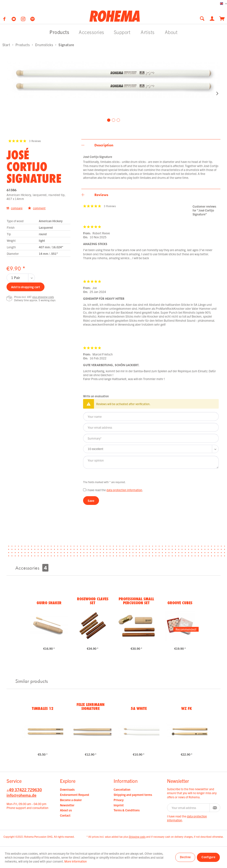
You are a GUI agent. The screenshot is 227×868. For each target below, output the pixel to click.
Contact (65, 815)
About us (66, 810)
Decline (185, 857)
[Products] (59, 32)
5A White (139, 708)
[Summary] (151, 438)
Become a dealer (71, 800)
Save (91, 501)
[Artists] (148, 32)
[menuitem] (203, 18)
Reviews (101, 195)
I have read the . (115, 490)
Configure (208, 857)
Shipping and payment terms (133, 795)
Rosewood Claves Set (93, 601)
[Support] (122, 32)
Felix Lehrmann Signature (90, 706)
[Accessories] (91, 32)
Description (104, 145)
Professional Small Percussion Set (136, 601)
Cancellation (122, 789)
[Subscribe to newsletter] (215, 808)
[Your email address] (151, 427)
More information (76, 861)
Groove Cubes (180, 603)
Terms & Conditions (127, 810)
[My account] (212, 18)
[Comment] (151, 449)
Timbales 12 (43, 708)
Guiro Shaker (49, 603)
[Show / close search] (202, 18)
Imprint (119, 805)
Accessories (32, 568)
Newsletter (67, 805)
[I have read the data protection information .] (84, 490)
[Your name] (151, 416)
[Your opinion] (151, 462)
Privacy (119, 800)
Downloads (67, 789)
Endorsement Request (75, 795)
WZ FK (187, 708)
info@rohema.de (21, 795)
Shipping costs (137, 837)
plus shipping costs (43, 297)
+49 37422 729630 (24, 790)
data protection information (124, 490)
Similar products (32, 681)
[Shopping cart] (222, 18)
